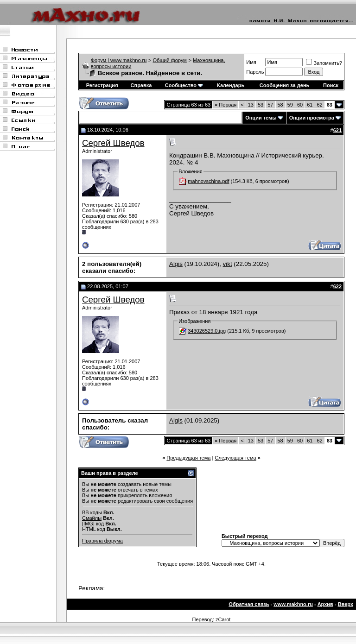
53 (261, 105)
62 (320, 105)
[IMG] (88, 524)
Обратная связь (249, 604)
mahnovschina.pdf (208, 181)
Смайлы (92, 518)
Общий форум (170, 60)
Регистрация (102, 85)
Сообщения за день (284, 85)
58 (280, 105)
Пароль (255, 72)
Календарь (231, 85)
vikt (228, 264)
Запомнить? (324, 63)
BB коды (92, 512)
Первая (226, 105)
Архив (325, 604)
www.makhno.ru (293, 604)
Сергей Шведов (113, 143)
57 (270, 105)
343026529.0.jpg (207, 331)
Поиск (331, 85)
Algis (176, 264)
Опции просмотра (312, 118)
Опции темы (261, 118)
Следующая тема (235, 458)
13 (251, 105)
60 (300, 105)
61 (310, 105)
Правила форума (102, 541)
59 (290, 105)
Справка (141, 85)
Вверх (346, 604)
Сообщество (184, 85)
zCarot (223, 619)
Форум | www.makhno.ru (119, 60)
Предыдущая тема (188, 458)
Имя (251, 62)
